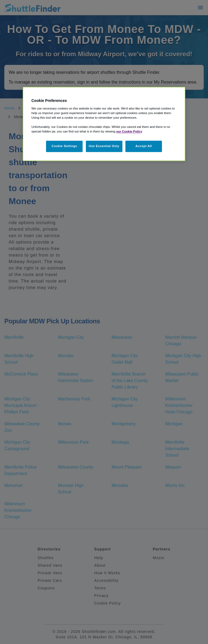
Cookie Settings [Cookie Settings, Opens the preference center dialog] (64, 146)
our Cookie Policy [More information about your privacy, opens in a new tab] (129, 132)
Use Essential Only (104, 146)
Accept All (144, 146)
